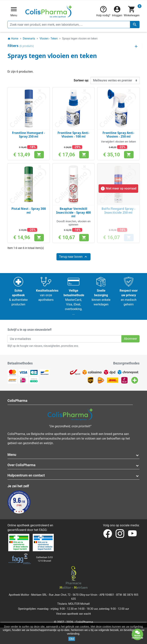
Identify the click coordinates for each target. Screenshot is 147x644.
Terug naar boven (73, 257)
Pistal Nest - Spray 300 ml (29, 210)
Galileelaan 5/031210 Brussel (45, 559)
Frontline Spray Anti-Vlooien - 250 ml (118, 135)
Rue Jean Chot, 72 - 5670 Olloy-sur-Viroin (73, 595)
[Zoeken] (73, 25)
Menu (12, 455)
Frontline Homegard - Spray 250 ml (29, 135)
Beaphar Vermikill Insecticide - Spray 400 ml (73, 212)
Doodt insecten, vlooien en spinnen (73, 223)
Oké (72, 639)
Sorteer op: (81, 80)
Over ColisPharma (21, 465)
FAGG (43, 530)
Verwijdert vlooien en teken (118, 142)
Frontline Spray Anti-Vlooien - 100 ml (73, 135)
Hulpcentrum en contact (26, 475)
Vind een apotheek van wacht (73, 614)
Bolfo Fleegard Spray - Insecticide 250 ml (118, 210)
